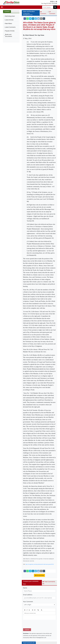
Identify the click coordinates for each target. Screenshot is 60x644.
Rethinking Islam (10, 16)
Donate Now (39, 575)
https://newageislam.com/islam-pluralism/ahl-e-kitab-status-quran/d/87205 (40, 564)
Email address (28, 595)
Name (25, 588)
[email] (41, 19)
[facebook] (25, 19)
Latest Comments (10, 27)
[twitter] (30, 19)
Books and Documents (9, 35)
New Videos (9, 23)
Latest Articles (9, 20)
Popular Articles (10, 31)
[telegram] (36, 19)
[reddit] (38, 19)
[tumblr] (44, 19)
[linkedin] (33, 19)
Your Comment (28, 602)
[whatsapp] (27, 19)
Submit (27, 622)
